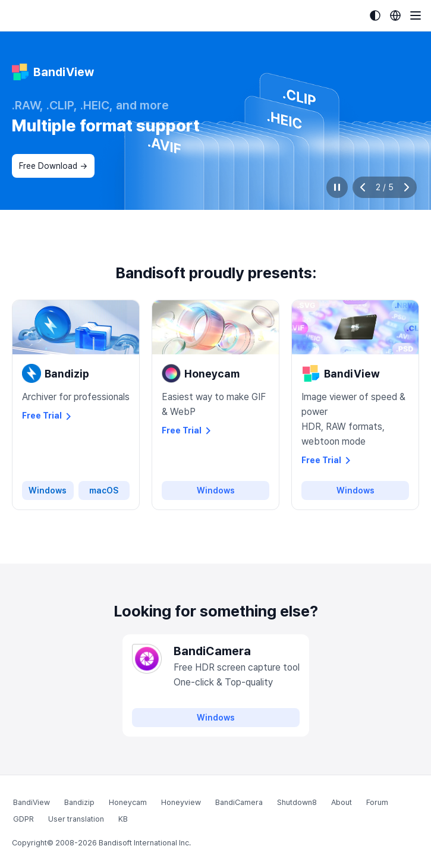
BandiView (32, 802)
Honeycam (128, 802)
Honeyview (181, 802)
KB (123, 819)
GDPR (23, 819)
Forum (377, 802)
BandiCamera (239, 802)
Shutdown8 (297, 802)
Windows (48, 490)
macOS (104, 490)
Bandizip (79, 802)
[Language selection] (395, 15)
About (342, 802)
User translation (76, 819)
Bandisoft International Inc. (145, 843)
